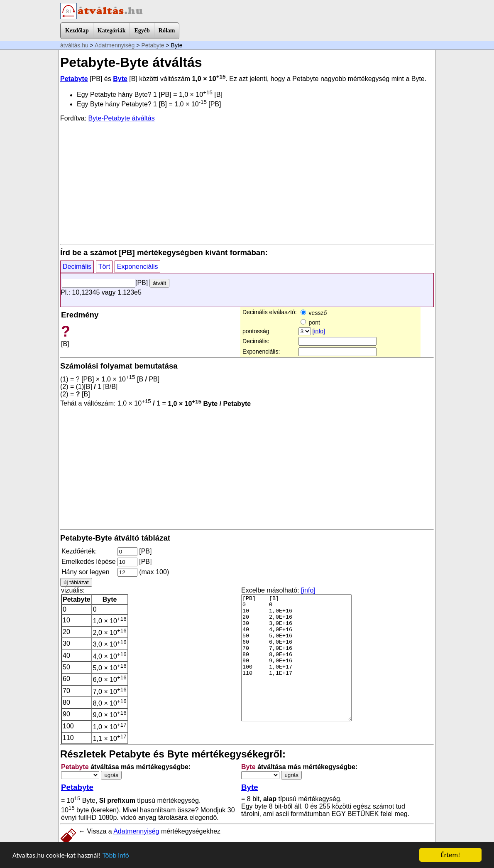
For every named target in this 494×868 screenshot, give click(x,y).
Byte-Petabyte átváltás (122, 118)
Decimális (77, 267)
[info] (319, 331)
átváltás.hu (74, 45)
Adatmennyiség (115, 45)
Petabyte (153, 45)
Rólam (167, 31)
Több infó (116, 855)
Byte (120, 79)
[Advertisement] (247, 182)
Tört (104, 267)
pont (310, 322)
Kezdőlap (77, 31)
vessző (314, 313)
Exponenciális (138, 267)
